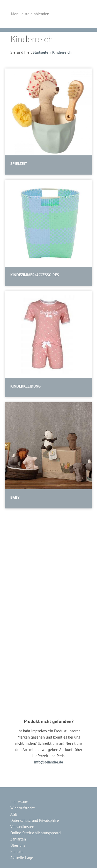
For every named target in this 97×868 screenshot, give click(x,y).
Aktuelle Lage (22, 858)
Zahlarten (18, 839)
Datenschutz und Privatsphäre (35, 820)
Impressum (19, 802)
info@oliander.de (49, 762)
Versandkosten (22, 827)
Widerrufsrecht (23, 808)
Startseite (40, 52)
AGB (14, 814)
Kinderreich (62, 52)
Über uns (18, 845)
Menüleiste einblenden (30, 14)
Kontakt (17, 852)
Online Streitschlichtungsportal (36, 833)
